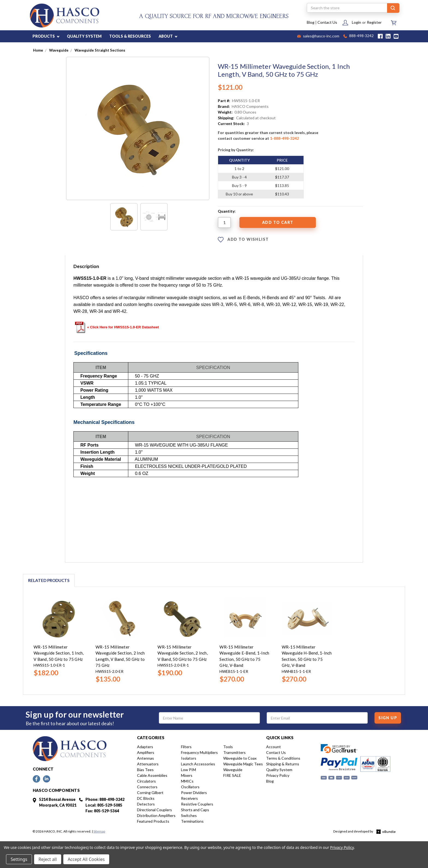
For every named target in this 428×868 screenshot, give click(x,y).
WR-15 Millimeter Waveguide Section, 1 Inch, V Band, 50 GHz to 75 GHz (59, 653)
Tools (228, 747)
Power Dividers (194, 793)
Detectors (146, 804)
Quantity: (227, 211)
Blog (311, 22)
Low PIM (188, 770)
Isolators (189, 758)
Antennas (145, 758)
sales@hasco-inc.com (318, 36)
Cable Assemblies (152, 775)
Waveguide (233, 770)
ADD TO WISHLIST (243, 240)
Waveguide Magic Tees (243, 764)
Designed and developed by (364, 832)
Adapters (145, 747)
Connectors (147, 787)
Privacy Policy (278, 775)
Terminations (192, 821)
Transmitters (234, 752)
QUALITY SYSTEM (84, 36)
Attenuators (148, 764)
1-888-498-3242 (284, 138)
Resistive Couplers (197, 804)
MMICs (187, 781)
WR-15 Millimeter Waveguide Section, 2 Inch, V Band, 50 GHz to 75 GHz (183, 653)
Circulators (146, 781)
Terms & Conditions (283, 758)
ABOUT (168, 36)
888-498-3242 (359, 36)
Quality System (279, 770)
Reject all (48, 859)
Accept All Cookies (86, 859)
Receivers (189, 798)
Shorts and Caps (195, 810)
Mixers (187, 775)
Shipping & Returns (283, 764)
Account (274, 747)
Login (356, 22)
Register (374, 22)
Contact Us (327, 22)
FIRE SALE (232, 775)
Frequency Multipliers (199, 752)
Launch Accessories (198, 764)
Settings (19, 859)
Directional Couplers (154, 810)
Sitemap (99, 831)
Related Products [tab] (49, 580)
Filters (186, 747)
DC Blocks (146, 798)
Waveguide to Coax (240, 758)
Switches (189, 815)
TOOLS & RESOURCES (130, 36)
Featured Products (153, 821)
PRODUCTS (46, 36)
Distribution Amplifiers (156, 815)
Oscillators (190, 787)
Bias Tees (145, 770)
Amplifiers (146, 752)
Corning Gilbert (150, 793)
